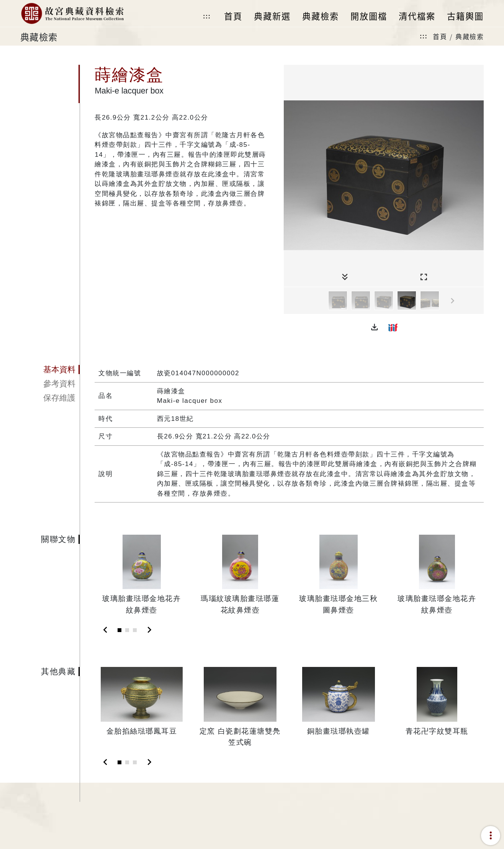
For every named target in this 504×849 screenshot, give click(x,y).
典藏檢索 (470, 36)
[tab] (50, 369)
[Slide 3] (135, 630)
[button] (375, 327)
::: (207, 16)
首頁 (440, 36)
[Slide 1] (119, 630)
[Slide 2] (127, 630)
